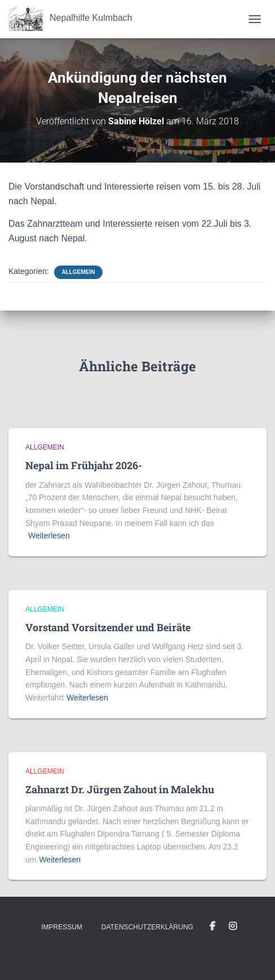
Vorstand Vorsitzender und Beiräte (108, 627)
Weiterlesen (49, 536)
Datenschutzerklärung (147, 927)
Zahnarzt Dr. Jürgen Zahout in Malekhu (120, 789)
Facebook (212, 927)
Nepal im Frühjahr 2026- (84, 465)
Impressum (62, 927)
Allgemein (79, 272)
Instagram (233, 927)
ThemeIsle (178, 954)
